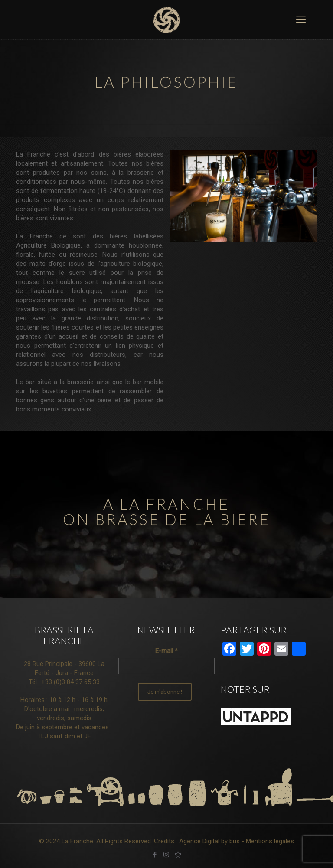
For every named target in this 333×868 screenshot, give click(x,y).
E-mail (166, 651)
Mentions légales (270, 841)
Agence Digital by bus (209, 841)
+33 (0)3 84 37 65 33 (70, 682)
